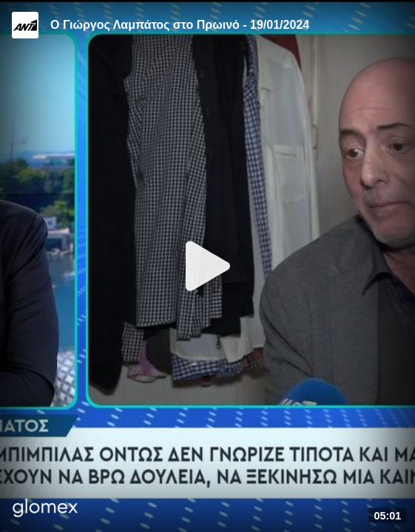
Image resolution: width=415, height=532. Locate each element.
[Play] (208, 266)
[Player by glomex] (45, 509)
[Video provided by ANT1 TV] (25, 25)
